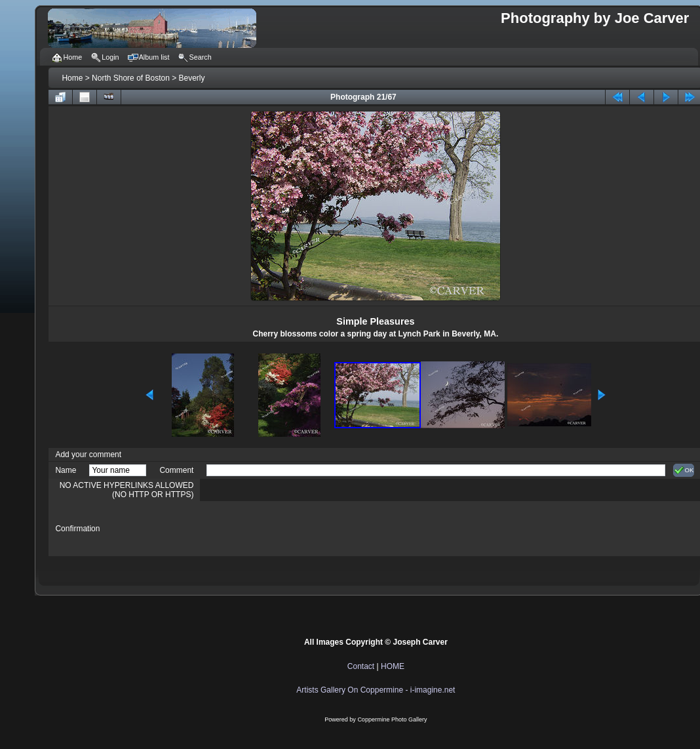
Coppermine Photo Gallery (392, 719)
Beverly (192, 78)
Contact (361, 666)
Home (72, 78)
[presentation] (306, 529)
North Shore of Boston (131, 78)
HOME (393, 666)
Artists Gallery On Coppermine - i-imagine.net (376, 690)
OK (684, 470)
